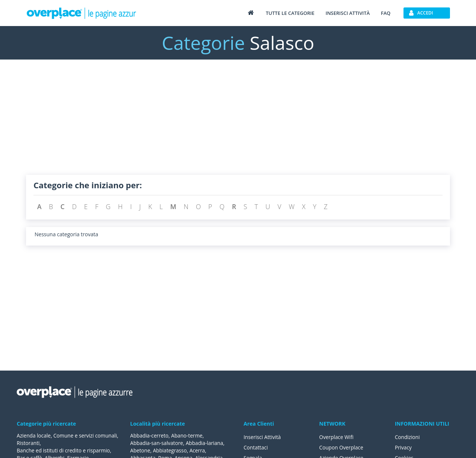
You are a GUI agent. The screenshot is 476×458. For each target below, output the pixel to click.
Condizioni (408, 437)
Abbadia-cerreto (150, 435)
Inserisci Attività (263, 437)
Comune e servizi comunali (49, 443)
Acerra (199, 450)
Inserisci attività (348, 13)
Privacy (403, 447)
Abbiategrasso (171, 450)
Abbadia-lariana (206, 443)
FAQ (386, 13)
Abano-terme (188, 435)
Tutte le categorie (290, 13)
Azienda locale (34, 435)
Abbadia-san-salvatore (157, 443)
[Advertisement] (238, 123)
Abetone (140, 450)
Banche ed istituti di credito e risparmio (64, 450)
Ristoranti (96, 443)
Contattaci (256, 447)
